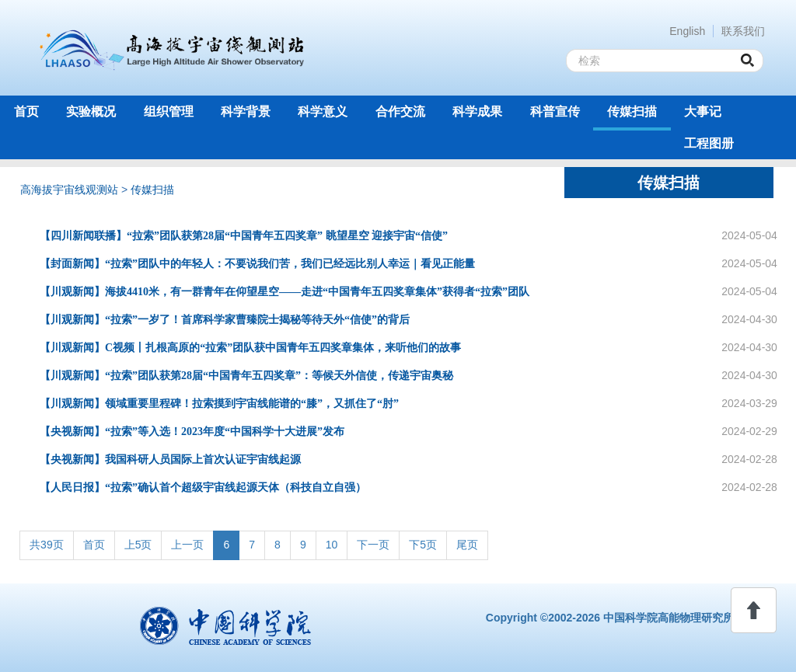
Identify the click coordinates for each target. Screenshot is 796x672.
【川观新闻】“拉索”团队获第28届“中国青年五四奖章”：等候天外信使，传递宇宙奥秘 (246, 376)
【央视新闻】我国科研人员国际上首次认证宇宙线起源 (170, 460)
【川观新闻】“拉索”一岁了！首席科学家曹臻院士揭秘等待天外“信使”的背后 (225, 320)
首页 (26, 111)
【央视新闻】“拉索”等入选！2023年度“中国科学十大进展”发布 (192, 432)
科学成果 (477, 111)
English (687, 31)
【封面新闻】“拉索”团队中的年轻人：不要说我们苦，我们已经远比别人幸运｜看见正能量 (257, 264)
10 (332, 545)
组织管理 (169, 111)
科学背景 (246, 111)
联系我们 (743, 31)
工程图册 (709, 143)
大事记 (703, 111)
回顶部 (754, 610)
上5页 (138, 545)
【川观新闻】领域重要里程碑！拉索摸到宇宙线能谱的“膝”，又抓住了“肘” (219, 404)
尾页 (467, 545)
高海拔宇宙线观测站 (69, 190)
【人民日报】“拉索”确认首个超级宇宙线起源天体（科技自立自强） (203, 487)
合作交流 (400, 111)
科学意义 (323, 111)
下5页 (423, 545)
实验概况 (91, 111)
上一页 (187, 545)
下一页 (373, 545)
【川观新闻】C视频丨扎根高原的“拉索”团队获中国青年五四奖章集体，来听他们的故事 (250, 348)
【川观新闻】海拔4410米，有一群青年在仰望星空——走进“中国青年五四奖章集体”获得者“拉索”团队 (285, 292)
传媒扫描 (632, 111)
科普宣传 (555, 111)
